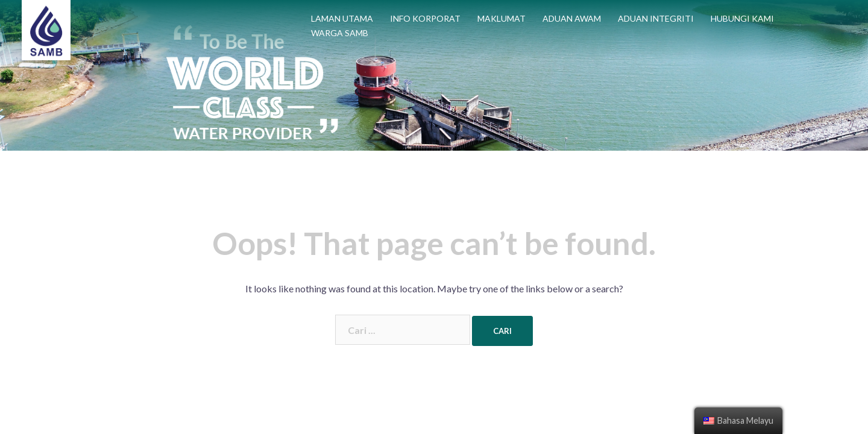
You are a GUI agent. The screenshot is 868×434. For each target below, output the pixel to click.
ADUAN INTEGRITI (656, 18)
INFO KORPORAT (425, 18)
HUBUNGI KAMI (742, 18)
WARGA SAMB (340, 33)
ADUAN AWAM (572, 18)
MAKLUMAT (502, 18)
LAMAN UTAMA (342, 18)
